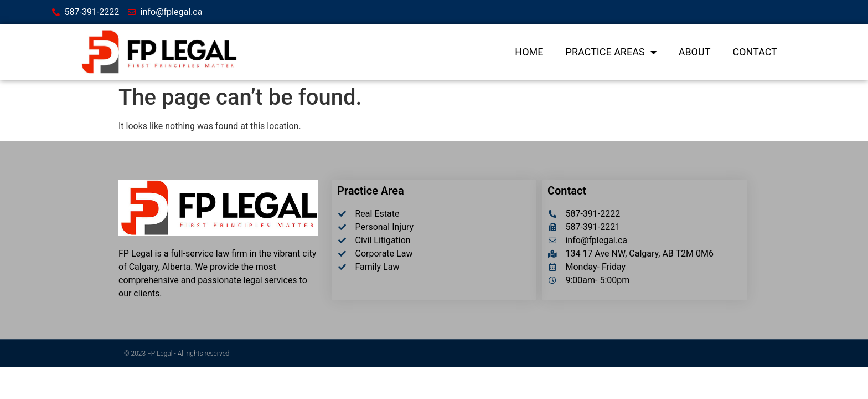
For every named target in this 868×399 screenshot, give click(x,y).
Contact (755, 52)
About (695, 52)
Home (529, 52)
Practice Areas (611, 52)
